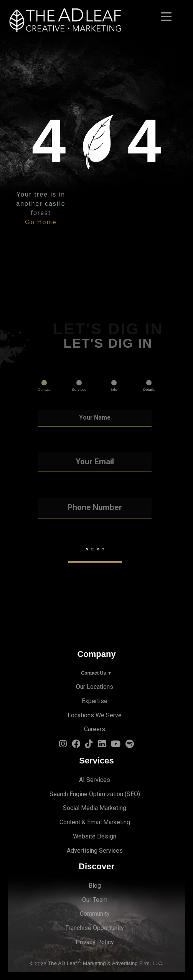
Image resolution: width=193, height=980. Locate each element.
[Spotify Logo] (130, 745)
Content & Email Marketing (95, 822)
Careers (95, 729)
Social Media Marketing (95, 808)
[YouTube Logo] (116, 745)
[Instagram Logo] (63, 745)
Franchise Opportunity (95, 928)
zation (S (119, 794)
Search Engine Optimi (78, 794)
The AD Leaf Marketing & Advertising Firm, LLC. (106, 963)
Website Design (95, 836)
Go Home (41, 222)
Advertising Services (95, 851)
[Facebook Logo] (76, 745)
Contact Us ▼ (96, 673)
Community (95, 914)
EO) (135, 794)
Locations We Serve (95, 715)
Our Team (95, 900)
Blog (95, 886)
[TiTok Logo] (89, 745)
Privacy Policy (95, 942)
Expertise (95, 701)
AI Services (95, 780)
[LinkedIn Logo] (102, 745)
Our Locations (95, 687)
